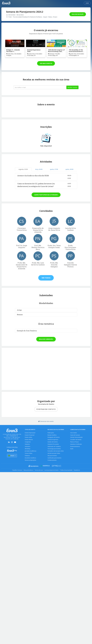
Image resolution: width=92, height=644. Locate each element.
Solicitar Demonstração (76, 437)
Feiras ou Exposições (31, 461)
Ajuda (72, 449)
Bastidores (78, 471)
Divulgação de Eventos (54, 437)
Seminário (28, 447)
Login (87, 3)
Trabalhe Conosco (16, 471)
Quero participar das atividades (46, 195)
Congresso (28, 442)
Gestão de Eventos (53, 442)
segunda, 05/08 (23, 169)
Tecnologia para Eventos (54, 449)
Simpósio (27, 444)
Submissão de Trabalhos (54, 447)
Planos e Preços (75, 442)
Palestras (27, 456)
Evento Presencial (30, 435)
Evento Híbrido (29, 440)
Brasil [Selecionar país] (12, 456)
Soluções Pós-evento (53, 444)
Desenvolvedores (75, 447)
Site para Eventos (52, 456)
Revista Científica (52, 435)
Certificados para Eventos (54, 459)
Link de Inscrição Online (54, 454)
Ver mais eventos (46, 63)
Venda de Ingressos (53, 440)
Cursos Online (29, 454)
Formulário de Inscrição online (56, 452)
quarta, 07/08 (54, 169)
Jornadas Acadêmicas (31, 452)
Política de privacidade (67, 471)
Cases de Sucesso (75, 435)
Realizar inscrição (78, 14)
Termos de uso (39, 471)
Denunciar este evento (46, 421)
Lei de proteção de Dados (52, 471)
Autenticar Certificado (76, 444)
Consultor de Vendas (76, 440)
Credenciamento (52, 461)
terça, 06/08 (39, 169)
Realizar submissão (46, 339)
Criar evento (74, 433)
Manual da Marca (28, 471)
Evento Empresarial (30, 433)
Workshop (28, 449)
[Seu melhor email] (40, 87)
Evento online (29, 437)
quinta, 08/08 (69, 169)
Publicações (51, 433)
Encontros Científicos (31, 459)
